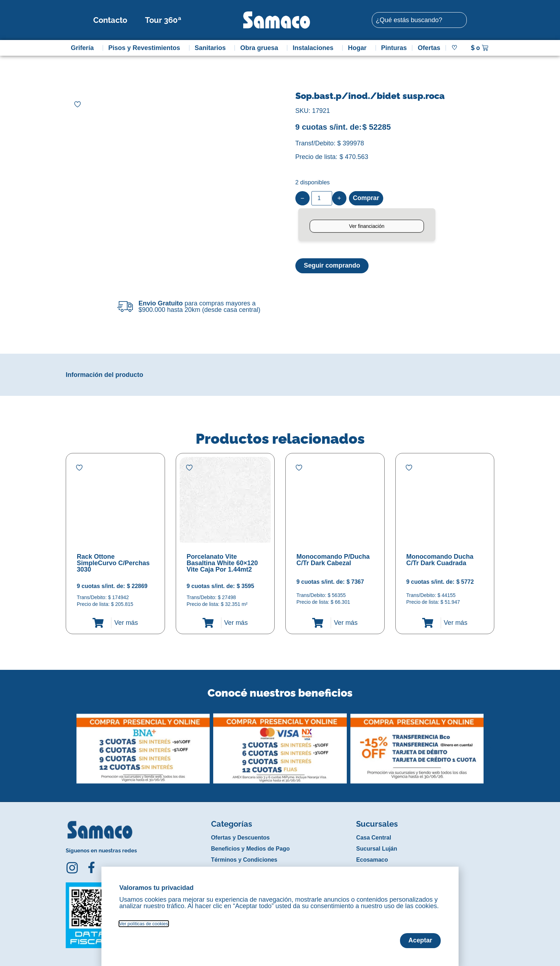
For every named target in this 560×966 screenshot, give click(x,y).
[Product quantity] (322, 198)
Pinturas (394, 48)
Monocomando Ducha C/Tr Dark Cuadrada (440, 560)
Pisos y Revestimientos (146, 48)
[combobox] (419, 20)
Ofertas (429, 48)
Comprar (366, 198)
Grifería (84, 48)
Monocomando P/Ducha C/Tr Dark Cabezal (333, 560)
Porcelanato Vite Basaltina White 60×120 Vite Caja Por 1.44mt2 (222, 563)
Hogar (359, 48)
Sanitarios (212, 48)
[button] (71, 743)
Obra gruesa (261, 48)
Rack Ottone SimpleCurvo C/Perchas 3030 (113, 563)
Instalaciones (315, 48)
